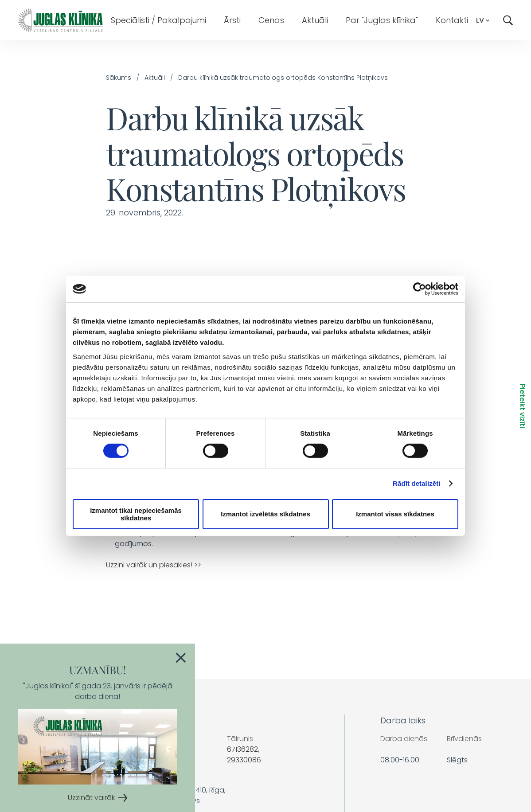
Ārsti (232, 20)
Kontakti (452, 20)
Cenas (271, 20)
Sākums (119, 78)
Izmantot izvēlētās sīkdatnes (265, 514)
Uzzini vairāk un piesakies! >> (154, 565)
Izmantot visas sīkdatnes (395, 514)
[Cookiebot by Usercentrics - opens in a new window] (420, 289)
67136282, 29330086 (244, 755)
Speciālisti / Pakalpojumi (158, 20)
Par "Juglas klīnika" (382, 20)
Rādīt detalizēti (416, 483)
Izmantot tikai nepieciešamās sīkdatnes (136, 514)
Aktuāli (315, 20)
